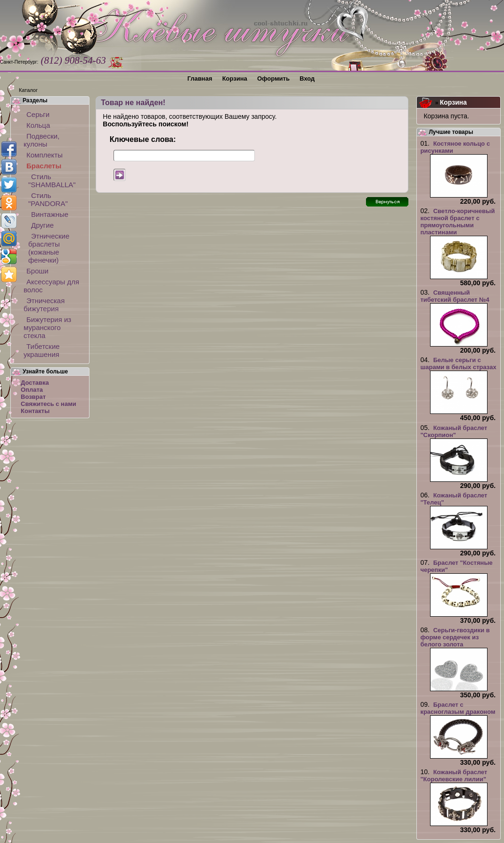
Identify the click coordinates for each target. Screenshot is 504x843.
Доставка (35, 383)
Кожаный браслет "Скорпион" (454, 431)
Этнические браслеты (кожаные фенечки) (49, 248)
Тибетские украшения (42, 350)
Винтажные (50, 214)
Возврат (33, 397)
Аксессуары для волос (51, 286)
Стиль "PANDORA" (48, 199)
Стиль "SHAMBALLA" (52, 181)
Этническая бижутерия (44, 305)
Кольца (38, 125)
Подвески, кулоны (41, 140)
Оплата (32, 390)
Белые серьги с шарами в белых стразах (458, 364)
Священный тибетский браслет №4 (455, 296)
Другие (42, 225)
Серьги (38, 114)
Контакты (35, 411)
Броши (37, 271)
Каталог (28, 90)
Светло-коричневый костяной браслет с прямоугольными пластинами (457, 222)
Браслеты (44, 166)
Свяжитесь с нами (49, 404)
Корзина (453, 102)
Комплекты (45, 155)
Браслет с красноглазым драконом (458, 708)
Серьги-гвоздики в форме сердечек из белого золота (455, 637)
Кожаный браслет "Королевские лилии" (454, 776)
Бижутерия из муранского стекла (47, 327)
